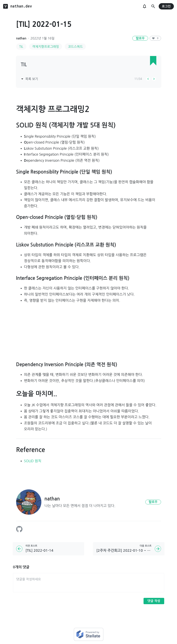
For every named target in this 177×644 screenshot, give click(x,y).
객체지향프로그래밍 (46, 47)
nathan (21, 38)
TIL (21, 47)
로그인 (166, 6)
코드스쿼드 (75, 47)
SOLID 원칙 (33, 461)
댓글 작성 (154, 601)
